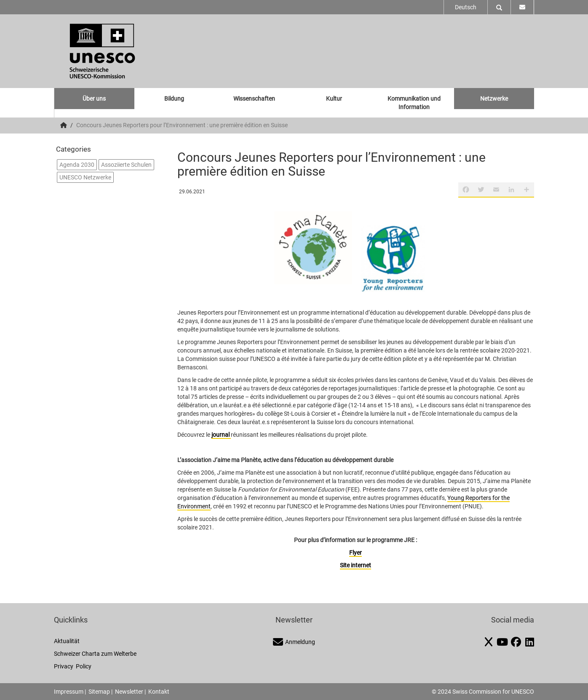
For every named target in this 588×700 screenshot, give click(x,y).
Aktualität (67, 641)
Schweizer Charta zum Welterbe (95, 654)
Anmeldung (294, 642)
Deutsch (466, 7)
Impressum (69, 692)
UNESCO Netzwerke (85, 177)
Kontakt (159, 692)
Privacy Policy (73, 666)
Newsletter (129, 692)
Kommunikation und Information (414, 103)
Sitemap (99, 692)
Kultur (334, 99)
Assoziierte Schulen (126, 165)
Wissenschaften (254, 99)
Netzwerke (494, 99)
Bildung (174, 99)
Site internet (355, 565)
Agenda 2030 (77, 165)
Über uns (94, 99)
